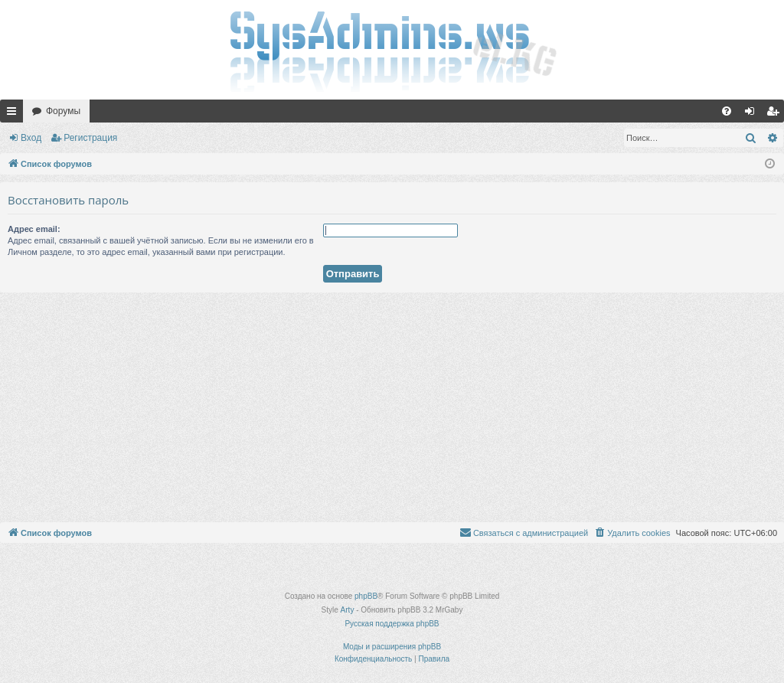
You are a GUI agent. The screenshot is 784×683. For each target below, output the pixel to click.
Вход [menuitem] (753, 114)
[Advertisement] (392, 407)
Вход (31, 138)
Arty (348, 610)
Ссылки (15, 114)
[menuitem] (727, 111)
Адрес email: (34, 229)
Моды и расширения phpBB (392, 647)
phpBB (366, 596)
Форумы (63, 111)
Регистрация (90, 138)
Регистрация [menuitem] (776, 114)
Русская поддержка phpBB (392, 624)
